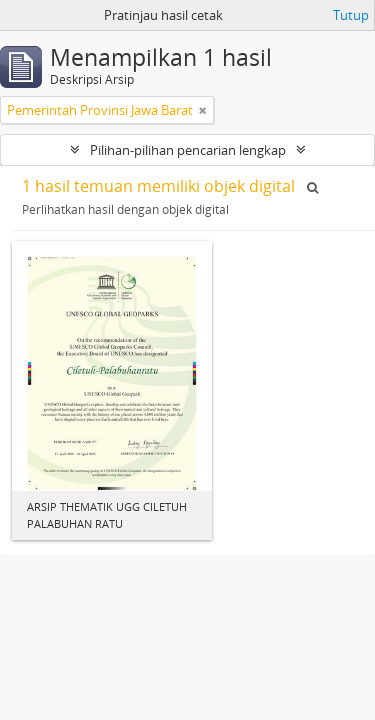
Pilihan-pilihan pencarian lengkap (188, 150)
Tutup (351, 15)
